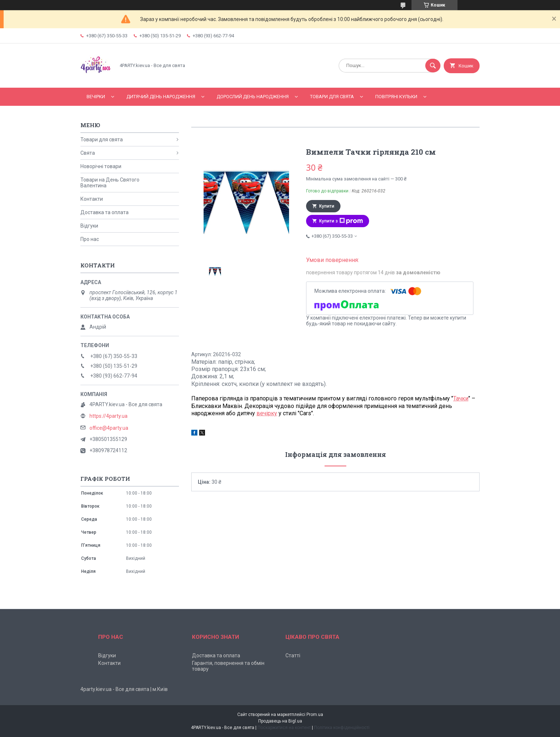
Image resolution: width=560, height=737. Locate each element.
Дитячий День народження (161, 97)
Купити (327, 206)
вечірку (267, 413)
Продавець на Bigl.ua (280, 721)
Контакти (92, 199)
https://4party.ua (108, 416)
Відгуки (89, 226)
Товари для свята (332, 97)
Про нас (90, 239)
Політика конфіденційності (342, 728)
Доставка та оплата (105, 212)
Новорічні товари (101, 166)
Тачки (461, 398)
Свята (88, 153)
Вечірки (96, 97)
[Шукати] (433, 66)
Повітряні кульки (396, 97)
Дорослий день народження (253, 97)
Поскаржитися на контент (284, 728)
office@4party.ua (109, 428)
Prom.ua (315, 715)
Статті (293, 655)
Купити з (341, 221)
